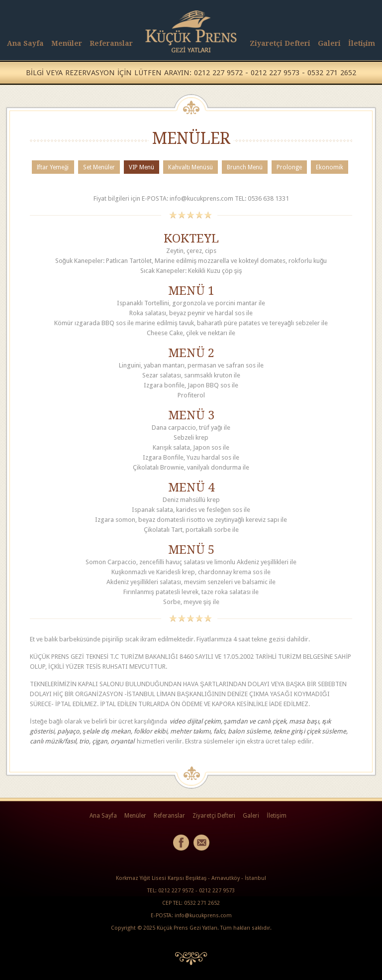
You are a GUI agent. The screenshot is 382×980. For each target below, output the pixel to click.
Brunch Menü (245, 167)
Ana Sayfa (25, 43)
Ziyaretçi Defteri (280, 43)
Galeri (329, 43)
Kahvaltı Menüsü (191, 167)
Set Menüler (99, 167)
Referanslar (111, 43)
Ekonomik (330, 167)
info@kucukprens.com (203, 916)
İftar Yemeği (53, 167)
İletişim (362, 43)
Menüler (67, 43)
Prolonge (289, 167)
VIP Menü (142, 167)
